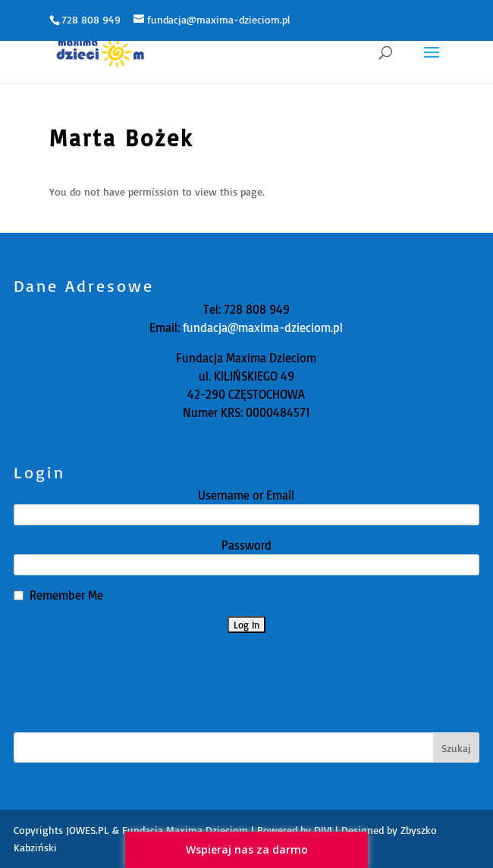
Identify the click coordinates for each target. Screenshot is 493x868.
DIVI (323, 830)
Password (246, 545)
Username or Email (246, 495)
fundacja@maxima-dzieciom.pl (261, 327)
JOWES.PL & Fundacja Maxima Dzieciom (157, 830)
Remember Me (66, 595)
